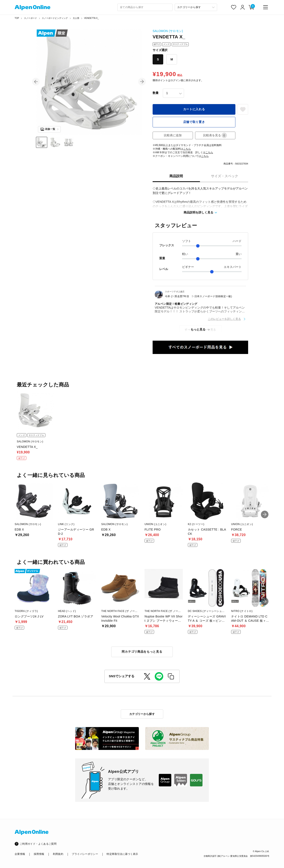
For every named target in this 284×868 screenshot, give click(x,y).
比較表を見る (215, 135)
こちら (187, 149)
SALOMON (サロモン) (168, 31)
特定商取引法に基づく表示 (122, 854)
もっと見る (198, 329)
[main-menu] (266, 7)
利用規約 (58, 854)
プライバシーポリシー (85, 854)
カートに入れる (194, 109)
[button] (36, 82)
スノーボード (30, 18)
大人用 (76, 18)
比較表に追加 (173, 135)
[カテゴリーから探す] (196, 7)
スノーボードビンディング (55, 18)
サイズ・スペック (225, 176)
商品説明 (176, 176)
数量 (156, 93)
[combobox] (145, 7)
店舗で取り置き (194, 122)
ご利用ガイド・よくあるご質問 (38, 844)
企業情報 (20, 854)
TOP (17, 18)
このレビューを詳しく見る (224, 319)
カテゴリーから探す (142, 714)
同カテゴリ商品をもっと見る (142, 652)
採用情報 (39, 854)
